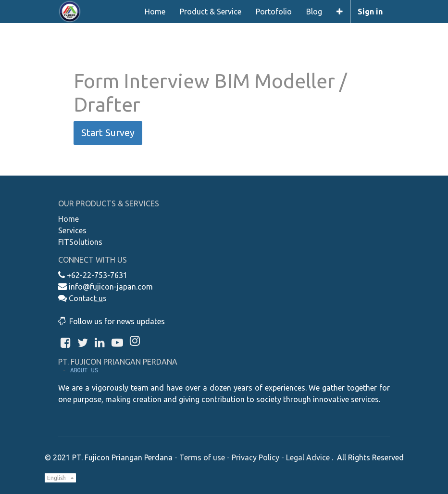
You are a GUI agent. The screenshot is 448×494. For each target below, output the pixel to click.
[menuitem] (155, 12)
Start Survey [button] (108, 133)
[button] (340, 12)
